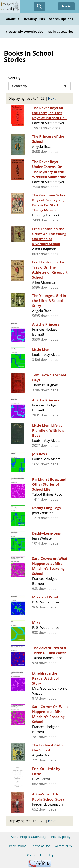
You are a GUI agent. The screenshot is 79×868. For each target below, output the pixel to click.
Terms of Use (41, 846)
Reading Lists (34, 19)
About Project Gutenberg (28, 837)
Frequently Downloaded (25, 31)
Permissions (18, 846)
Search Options (61, 19)
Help (51, 855)
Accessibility (64, 846)
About (13, 19)
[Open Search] (40, 6)
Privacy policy (61, 837)
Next (52, 98)
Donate (66, 6)
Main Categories (61, 31)
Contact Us (35, 855)
